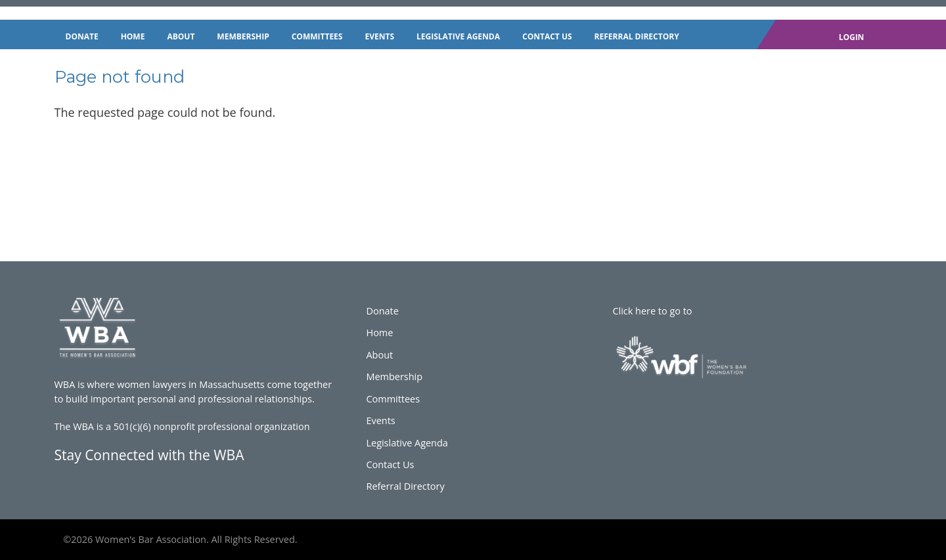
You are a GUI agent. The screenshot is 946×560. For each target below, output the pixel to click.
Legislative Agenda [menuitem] (458, 36)
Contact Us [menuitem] (547, 36)
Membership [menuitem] (243, 36)
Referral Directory (405, 486)
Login (852, 37)
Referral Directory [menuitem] (637, 36)
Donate (382, 311)
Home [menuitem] (133, 36)
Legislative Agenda (407, 443)
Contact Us (390, 464)
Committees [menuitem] (317, 36)
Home (379, 333)
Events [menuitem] (379, 36)
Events (380, 420)
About (379, 355)
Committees (393, 399)
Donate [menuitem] (82, 36)
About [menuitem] (181, 36)
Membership (394, 377)
